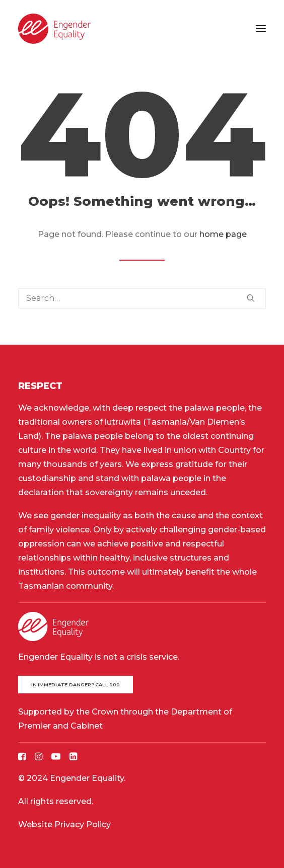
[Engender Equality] (54, 29)
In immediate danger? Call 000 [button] (76, 685)
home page (223, 234)
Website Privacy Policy (64, 824)
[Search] (142, 298)
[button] (261, 29)
